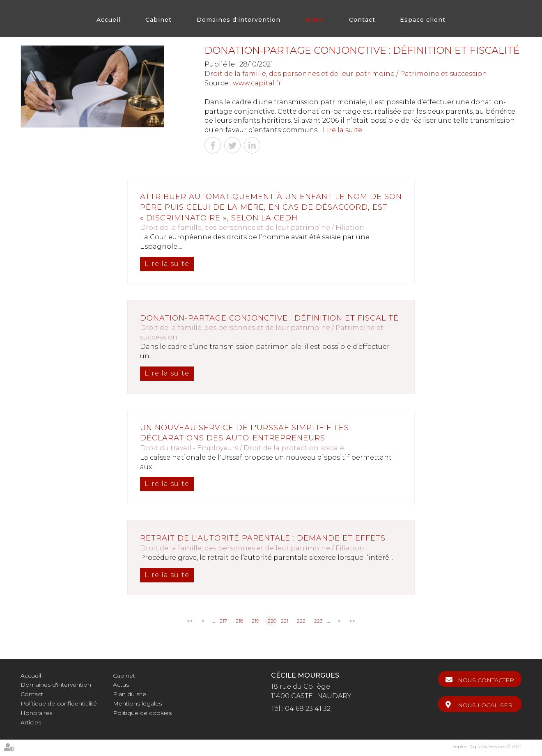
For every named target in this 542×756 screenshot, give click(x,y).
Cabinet (158, 20)
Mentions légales (137, 703)
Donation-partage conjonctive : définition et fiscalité (269, 318)
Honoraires (36, 713)
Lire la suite (342, 130)
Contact (362, 20)
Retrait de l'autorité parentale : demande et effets (263, 538)
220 (271, 621)
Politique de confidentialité (59, 703)
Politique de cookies (142, 713)
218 (239, 621)
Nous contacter (486, 680)
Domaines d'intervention (239, 20)
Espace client (423, 20)
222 (301, 621)
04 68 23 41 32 (308, 709)
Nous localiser (485, 705)
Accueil (109, 20)
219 (255, 621)
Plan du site (130, 694)
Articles (31, 722)
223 (318, 621)
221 (285, 621)
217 (223, 621)
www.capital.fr (257, 83)
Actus (315, 20)
